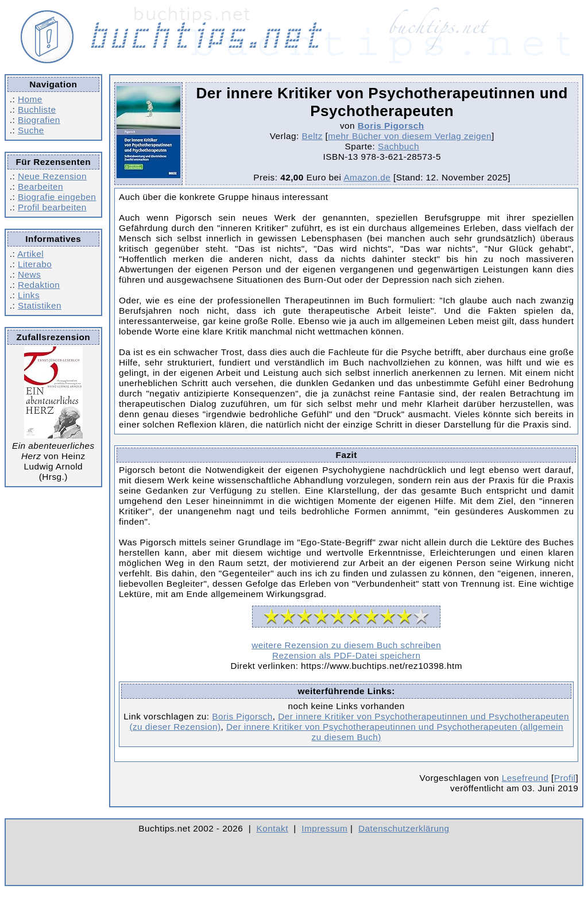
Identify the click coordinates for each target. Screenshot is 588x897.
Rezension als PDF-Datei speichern (347, 655)
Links (29, 295)
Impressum (324, 828)
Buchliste (37, 109)
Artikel (30, 254)
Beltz (312, 136)
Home (30, 99)
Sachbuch (399, 146)
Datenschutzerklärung (404, 828)
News (29, 274)
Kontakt (272, 828)
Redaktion (39, 285)
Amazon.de (367, 177)
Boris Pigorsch (391, 126)
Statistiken (40, 305)
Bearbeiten (40, 186)
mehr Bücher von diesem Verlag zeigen (410, 136)
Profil (565, 778)
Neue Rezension (52, 176)
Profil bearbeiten (52, 207)
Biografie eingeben (57, 197)
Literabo (35, 264)
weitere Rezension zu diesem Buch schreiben (346, 645)
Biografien (39, 120)
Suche (31, 130)
